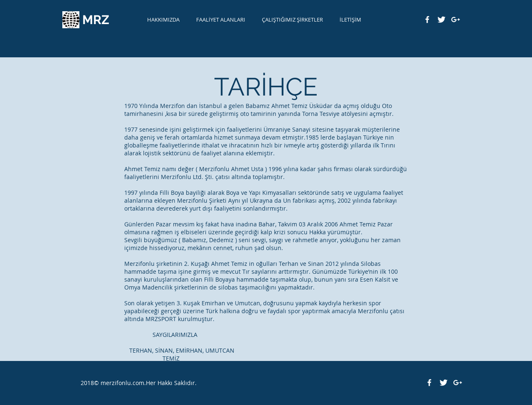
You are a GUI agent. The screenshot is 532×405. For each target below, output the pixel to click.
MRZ (96, 20)
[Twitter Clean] (441, 20)
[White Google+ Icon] (456, 20)
